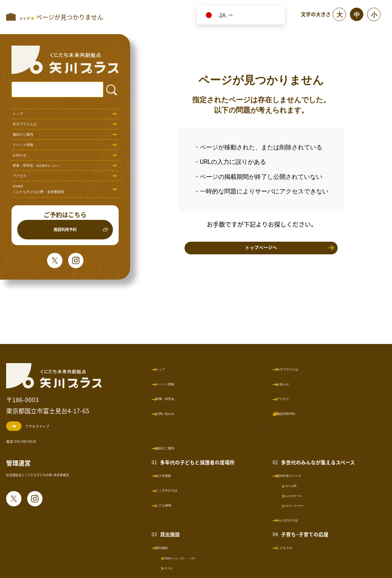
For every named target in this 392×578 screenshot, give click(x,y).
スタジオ (180, 567)
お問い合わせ (181, 413)
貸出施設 (175, 547)
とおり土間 (298, 485)
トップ (23, 118)
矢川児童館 (178, 475)
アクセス (26, 232)
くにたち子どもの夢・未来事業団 (59, 258)
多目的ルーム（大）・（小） (203, 558)
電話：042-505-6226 (38, 440)
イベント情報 (32, 175)
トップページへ (261, 253)
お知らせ (26, 194)
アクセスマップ (42, 426)
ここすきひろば (183, 490)
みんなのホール (303, 495)
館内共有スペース (302, 475)
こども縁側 (178, 505)
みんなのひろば (299, 520)
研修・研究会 (57, 213)
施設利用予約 (65, 306)
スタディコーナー (306, 505)
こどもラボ (294, 547)
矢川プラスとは (35, 137)
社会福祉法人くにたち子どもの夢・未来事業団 (66, 475)
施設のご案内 (32, 156)
